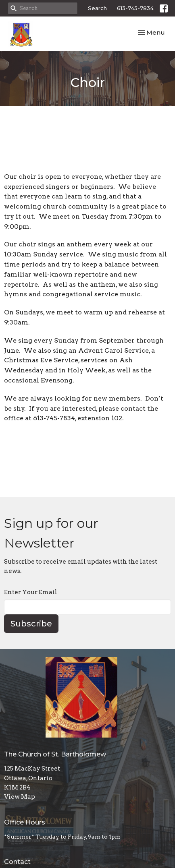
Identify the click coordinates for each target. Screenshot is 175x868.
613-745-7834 (135, 8)
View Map (20, 797)
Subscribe (31, 624)
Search (97, 8)
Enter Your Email (31, 592)
